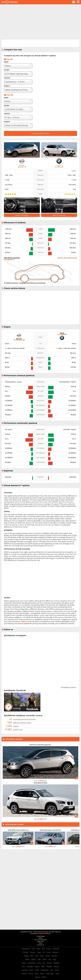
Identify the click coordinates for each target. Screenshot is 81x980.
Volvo (58, 974)
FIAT (32, 956)
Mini (23, 966)
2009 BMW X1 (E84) (40, 783)
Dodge (26, 956)
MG (44, 963)
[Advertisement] (40, 22)
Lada (54, 959)
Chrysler (26, 952)
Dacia (49, 952)
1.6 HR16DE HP (19, 340)
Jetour (45, 959)
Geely (42, 956)
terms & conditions (41, 940)
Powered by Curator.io (68, 687)
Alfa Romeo (26, 949)
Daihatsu (55, 952)
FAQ (41, 943)
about (41, 938)
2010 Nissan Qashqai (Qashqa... (40, 745)
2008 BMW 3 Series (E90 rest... (18, 830)
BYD (44, 949)
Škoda (44, 977)
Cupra (39, 952)
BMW (38, 949)
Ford (37, 956)
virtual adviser (24, 624)
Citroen (33, 952)
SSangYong (44, 970)
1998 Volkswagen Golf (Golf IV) (50, 830)
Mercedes (56, 963)
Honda (47, 956)
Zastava (38, 977)
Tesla (36, 974)
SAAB (37, 970)
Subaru (24, 974)
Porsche (56, 966)
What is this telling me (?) (67, 258)
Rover (31, 970)
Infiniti (27, 959)
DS (44, 952)
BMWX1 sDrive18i (59, 166)
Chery (49, 949)
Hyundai (54, 956)
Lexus (39, 963)
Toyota (42, 974)
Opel (43, 966)
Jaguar (34, 959)
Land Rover (32, 963)
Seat (51, 970)
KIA (50, 959)
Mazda (49, 963)
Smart (57, 970)
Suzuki (31, 974)
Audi (33, 949)
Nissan (37, 966)
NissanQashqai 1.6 (22, 166)
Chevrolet (56, 949)
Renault (25, 970)
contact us (40, 945)
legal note (40, 941)
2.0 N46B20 (62, 334)
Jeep (39, 959)
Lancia (24, 963)
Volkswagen (50, 974)
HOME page (41, 936)
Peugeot (49, 966)
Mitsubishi (30, 966)
